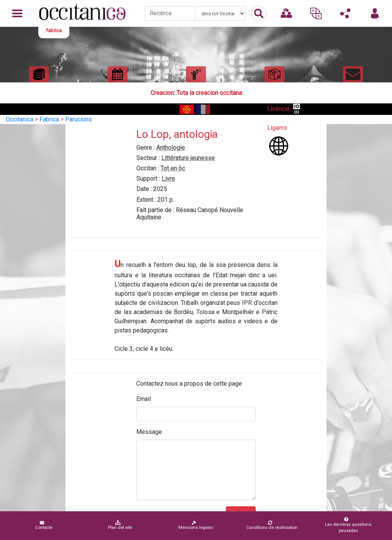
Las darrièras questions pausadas (347, 525)
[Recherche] (170, 13)
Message (149, 432)
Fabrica (49, 119)
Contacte (44, 525)
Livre (168, 179)
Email (144, 399)
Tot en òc (173, 168)
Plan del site (120, 525)
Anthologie (171, 148)
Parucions (78, 119)
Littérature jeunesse (188, 158)
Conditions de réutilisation (272, 525)
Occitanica (20, 119)
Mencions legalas (196, 525)
